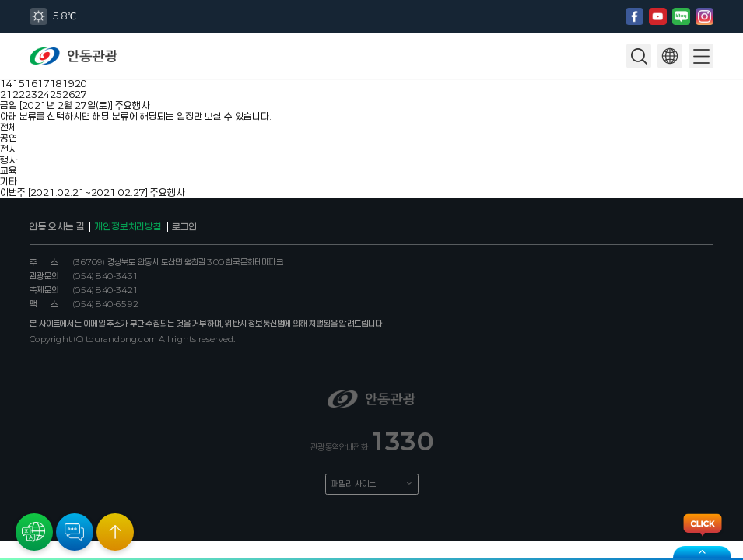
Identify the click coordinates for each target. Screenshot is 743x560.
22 (19, 94)
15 (19, 83)
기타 (9, 181)
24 (44, 94)
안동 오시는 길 (57, 226)
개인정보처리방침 (128, 226)
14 (6, 83)
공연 (9, 138)
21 (6, 94)
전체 (9, 127)
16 (31, 83)
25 (56, 94)
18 (56, 83)
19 (68, 83)
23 (31, 94)
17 (44, 83)
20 (81, 83)
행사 (9, 159)
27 (81, 94)
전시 (9, 149)
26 (68, 94)
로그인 (184, 226)
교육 (9, 170)
